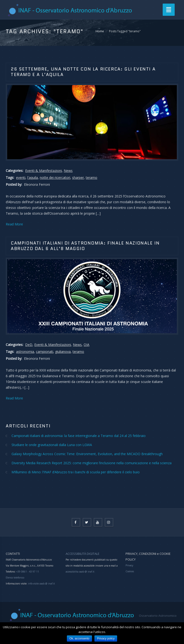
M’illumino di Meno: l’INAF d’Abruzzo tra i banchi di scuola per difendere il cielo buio (76, 472)
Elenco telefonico (15, 578)
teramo (92, 177)
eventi (21, 177)
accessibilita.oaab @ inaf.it (80, 572)
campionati (45, 352)
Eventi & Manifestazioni (43, 171)
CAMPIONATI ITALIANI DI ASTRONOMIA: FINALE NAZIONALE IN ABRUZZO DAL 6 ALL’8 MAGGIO (85, 246)
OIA (86, 345)
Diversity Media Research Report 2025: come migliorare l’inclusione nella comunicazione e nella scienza (92, 463)
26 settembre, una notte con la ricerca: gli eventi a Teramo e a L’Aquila (83, 72)
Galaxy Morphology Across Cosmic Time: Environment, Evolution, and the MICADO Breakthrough (87, 454)
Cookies (130, 571)
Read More (14, 224)
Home (100, 31)
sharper (78, 177)
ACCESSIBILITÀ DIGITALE (83, 554)
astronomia (25, 352)
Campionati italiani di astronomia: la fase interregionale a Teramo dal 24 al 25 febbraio (79, 436)
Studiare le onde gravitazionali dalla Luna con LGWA (52, 445)
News (68, 171)
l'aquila (33, 177)
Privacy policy (106, 639)
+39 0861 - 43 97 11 (27, 572)
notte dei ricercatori (55, 177)
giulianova (63, 352)
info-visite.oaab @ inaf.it (41, 584)
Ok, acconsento (79, 639)
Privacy (129, 565)
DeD (29, 345)
